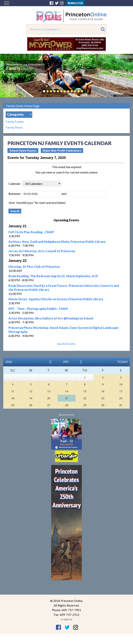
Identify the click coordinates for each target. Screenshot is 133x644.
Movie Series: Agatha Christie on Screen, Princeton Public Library (56, 299)
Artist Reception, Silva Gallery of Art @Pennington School (51, 318)
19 (31, 398)
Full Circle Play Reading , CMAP (31, 232)
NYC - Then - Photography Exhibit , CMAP (38, 309)
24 (121, 398)
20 (49, 398)
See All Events (66, 344)
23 (103, 398)
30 (103, 405)
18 (13, 398)
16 (103, 391)
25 (13, 405)
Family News (14, 127)
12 (31, 391)
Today (123, 362)
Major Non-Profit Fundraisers (62, 151)
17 (121, 391)
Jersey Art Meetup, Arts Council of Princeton (42, 251)
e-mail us (67, 619)
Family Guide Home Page (23, 106)
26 (31, 405)
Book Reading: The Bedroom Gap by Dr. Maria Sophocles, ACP (53, 276)
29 (85, 405)
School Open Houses (23, 151)
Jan (66, 361)
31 (121, 405)
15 (85, 391)
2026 (9, 362)
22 (85, 398)
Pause (88, 91)
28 (66, 405)
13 (49, 391)
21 (66, 398)
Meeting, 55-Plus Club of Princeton (34, 267)
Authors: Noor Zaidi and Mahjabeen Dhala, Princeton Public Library (57, 242)
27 (49, 405)
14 (66, 391)
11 (13, 391)
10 (121, 384)
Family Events (15, 122)
